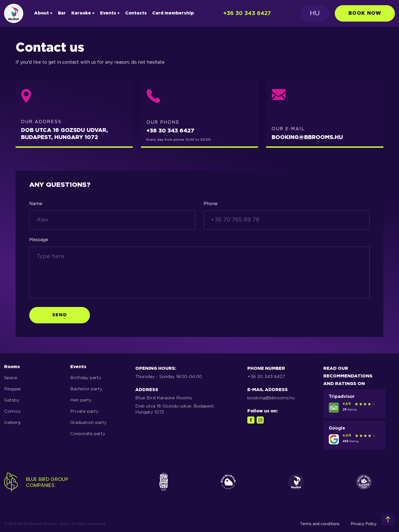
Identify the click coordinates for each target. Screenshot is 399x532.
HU (315, 13)
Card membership (173, 13)
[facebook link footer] (251, 420)
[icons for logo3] (296, 482)
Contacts (136, 13)
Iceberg (12, 423)
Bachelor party (86, 389)
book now (365, 13)
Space (11, 378)
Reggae (12, 389)
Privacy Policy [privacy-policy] (364, 524)
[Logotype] (14, 13)
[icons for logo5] (364, 482)
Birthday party (86, 378)
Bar (62, 13)
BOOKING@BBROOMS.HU (307, 137)
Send (60, 315)
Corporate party (88, 434)
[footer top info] (388, 520)
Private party (84, 411)
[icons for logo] (164, 482)
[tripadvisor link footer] (334, 405)
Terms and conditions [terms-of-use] (320, 524)
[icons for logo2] (228, 482)
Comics (12, 411)
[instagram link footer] (260, 420)
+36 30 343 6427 (247, 13)
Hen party (81, 400)
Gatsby (12, 400)
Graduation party (88, 423)
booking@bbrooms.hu (271, 398)
